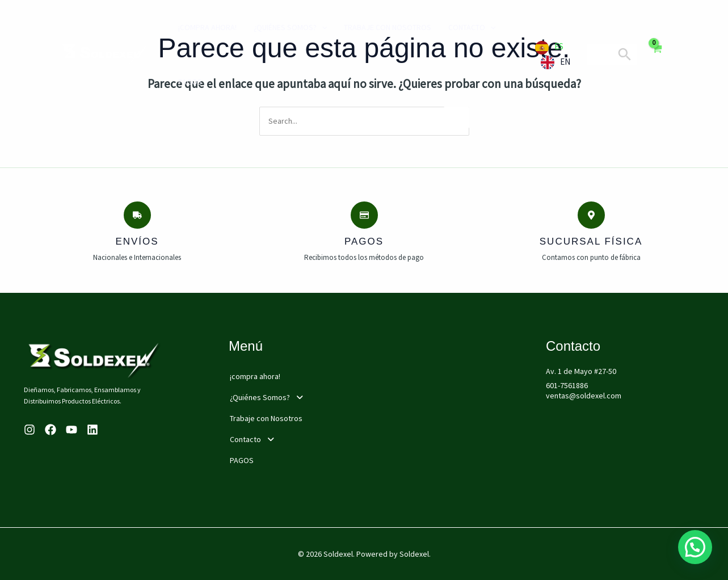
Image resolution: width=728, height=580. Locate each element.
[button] (308, 397)
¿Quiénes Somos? (290, 27)
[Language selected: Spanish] (556, 54)
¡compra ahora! (207, 27)
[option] (556, 62)
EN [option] (565, 62)
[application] (322, 27)
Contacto (472, 27)
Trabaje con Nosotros (388, 27)
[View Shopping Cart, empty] (657, 54)
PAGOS (190, 82)
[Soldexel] (105, 53)
